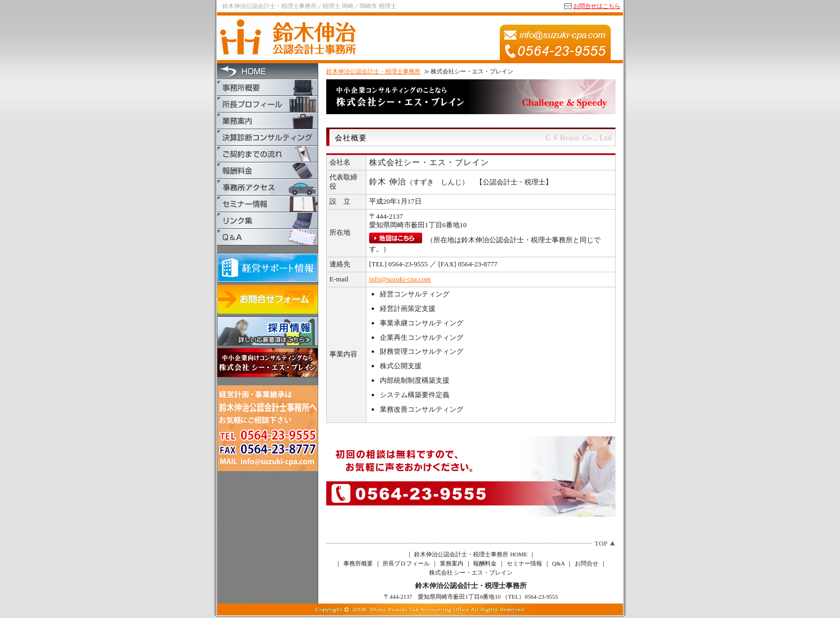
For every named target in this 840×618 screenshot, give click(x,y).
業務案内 (452, 563)
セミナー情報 (524, 563)
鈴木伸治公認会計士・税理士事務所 (373, 71)
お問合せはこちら (597, 6)
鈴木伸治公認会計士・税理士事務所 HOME (471, 554)
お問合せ (587, 563)
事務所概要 (358, 563)
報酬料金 (485, 563)
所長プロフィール (406, 563)
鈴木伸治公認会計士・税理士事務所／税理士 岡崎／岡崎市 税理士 (309, 6)
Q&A (558, 563)
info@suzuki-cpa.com (400, 279)
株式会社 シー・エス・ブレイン (471, 572)
